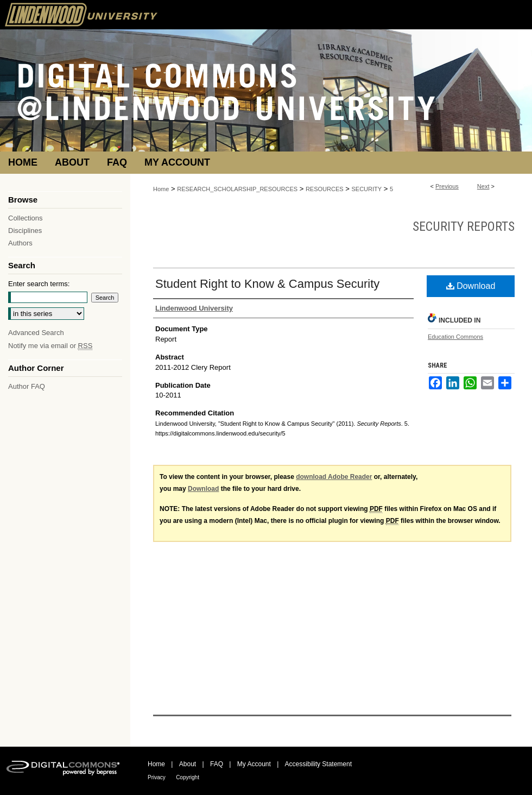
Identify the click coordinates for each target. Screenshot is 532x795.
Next (483, 186)
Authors (20, 243)
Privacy (157, 777)
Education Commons (455, 337)
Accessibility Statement (318, 764)
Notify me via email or (50, 346)
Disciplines (25, 231)
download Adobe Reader (334, 477)
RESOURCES (325, 189)
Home (161, 189)
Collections (26, 218)
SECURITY (366, 189)
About (188, 764)
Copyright (188, 777)
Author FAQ (27, 386)
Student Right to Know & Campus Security (267, 284)
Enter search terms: (39, 284)
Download (471, 286)
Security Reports (464, 226)
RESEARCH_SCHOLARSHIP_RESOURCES (237, 189)
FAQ (217, 764)
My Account (254, 764)
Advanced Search (36, 333)
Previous (447, 186)
